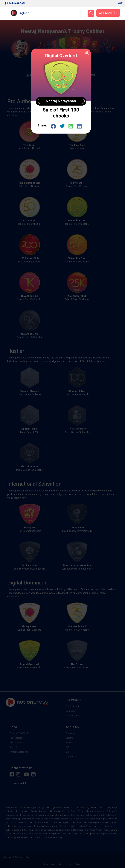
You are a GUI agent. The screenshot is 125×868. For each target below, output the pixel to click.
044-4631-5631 (17, 3)
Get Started (108, 13)
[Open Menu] (7, 13)
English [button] (23, 13)
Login (120, 3)
